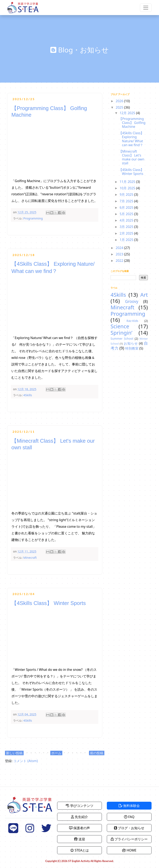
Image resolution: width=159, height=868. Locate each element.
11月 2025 (128, 182)
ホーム (56, 753)
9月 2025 (127, 194)
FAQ (129, 817)
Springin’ (121, 333)
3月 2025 (127, 227)
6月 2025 (127, 208)
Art (144, 295)
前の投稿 (97, 753)
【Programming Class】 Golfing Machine (132, 123)
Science (120, 326)
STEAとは (80, 850)
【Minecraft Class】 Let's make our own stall (132, 157)
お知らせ (131, 343)
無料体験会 (129, 806)
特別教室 (132, 348)
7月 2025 (127, 201)
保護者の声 (79, 828)
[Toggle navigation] (146, 8)
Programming (33, 218)
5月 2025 (127, 214)
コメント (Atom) (25, 761)
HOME (129, 850)
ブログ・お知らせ (129, 828)
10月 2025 (128, 188)
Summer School (122, 339)
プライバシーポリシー (129, 839)
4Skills (28, 395)
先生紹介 (79, 817)
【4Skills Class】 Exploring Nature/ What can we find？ (131, 139)
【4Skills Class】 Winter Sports (49, 603)
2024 (120, 248)
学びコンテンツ (79, 806)
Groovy (132, 301)
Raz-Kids (132, 321)
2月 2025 (127, 233)
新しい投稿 (14, 753)
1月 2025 (127, 240)
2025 (120, 107)
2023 (120, 254)
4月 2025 (127, 220)
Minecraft (30, 558)
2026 (120, 101)
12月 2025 (128, 113)
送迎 (79, 839)
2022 (120, 261)
